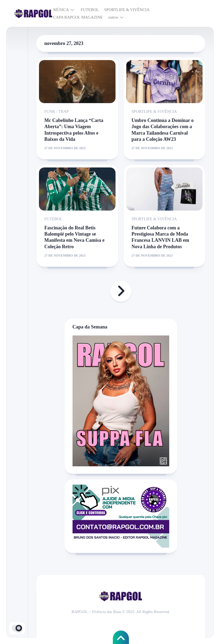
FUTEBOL (90, 10)
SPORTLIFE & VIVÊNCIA (127, 10)
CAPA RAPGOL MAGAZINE (78, 17)
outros (113, 17)
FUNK (50, 111)
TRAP (63, 111)
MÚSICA (61, 10)
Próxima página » (121, 291)
